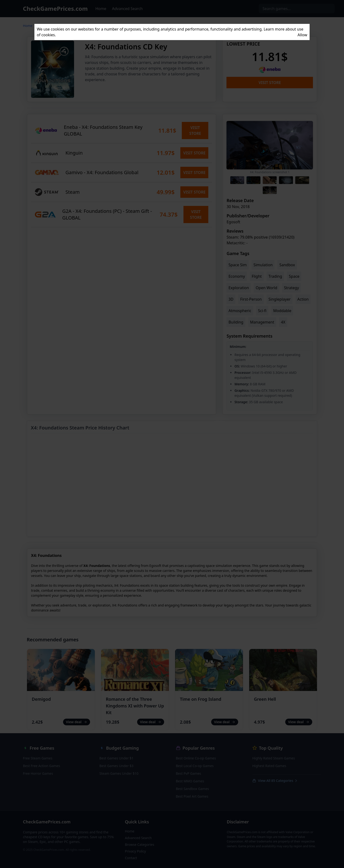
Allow (302, 35)
